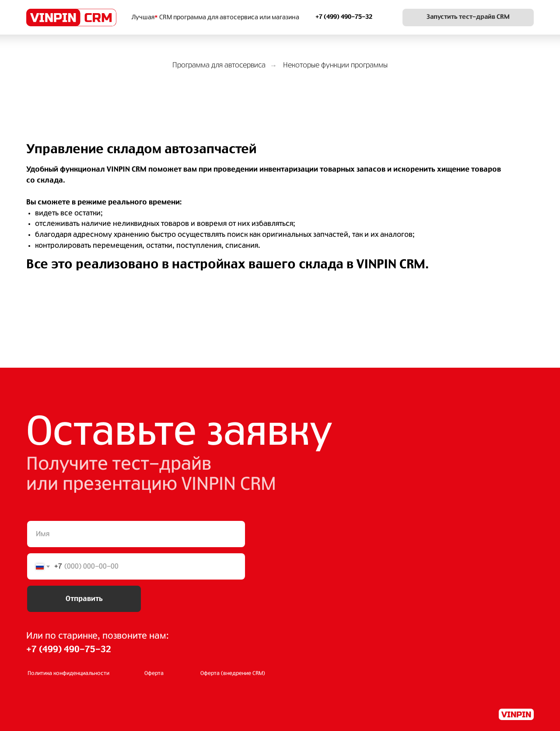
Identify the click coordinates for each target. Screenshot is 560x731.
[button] (468, 18)
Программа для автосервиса (219, 65)
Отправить (84, 599)
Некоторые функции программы (335, 65)
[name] (136, 534)
